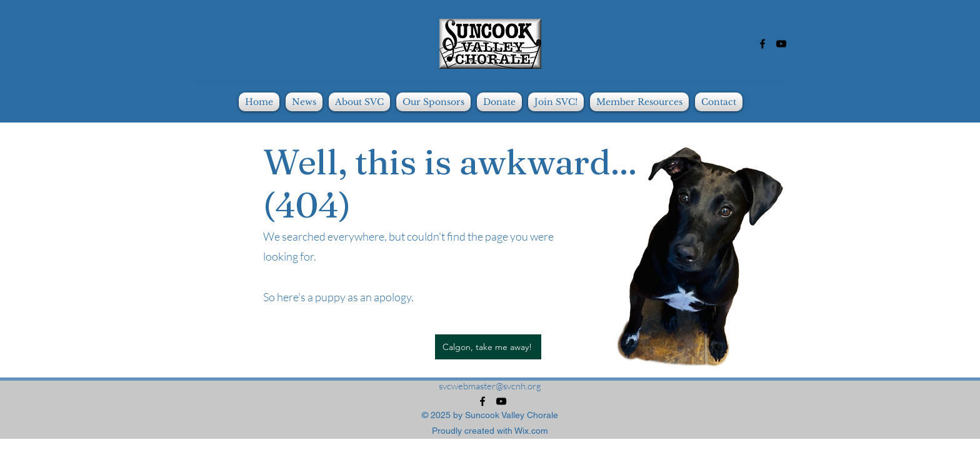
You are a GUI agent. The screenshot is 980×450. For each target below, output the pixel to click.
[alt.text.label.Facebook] (762, 44)
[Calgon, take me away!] (488, 347)
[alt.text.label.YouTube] (781, 44)
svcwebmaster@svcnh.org (490, 386)
